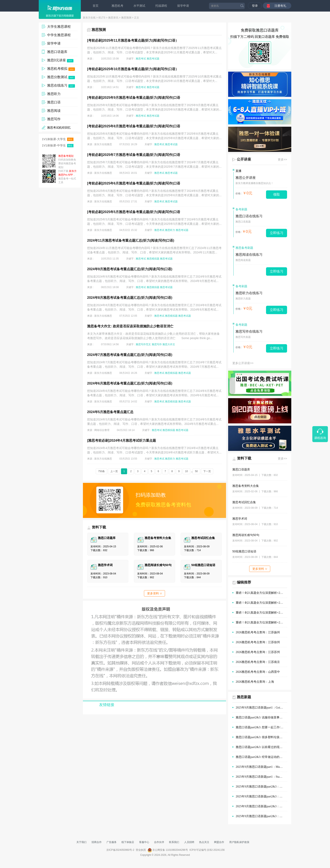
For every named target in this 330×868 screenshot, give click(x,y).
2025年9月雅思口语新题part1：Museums (261, 767)
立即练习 (277, 233)
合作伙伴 (159, 842)
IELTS (102, 18)
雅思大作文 (169, 344)
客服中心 (144, 842)
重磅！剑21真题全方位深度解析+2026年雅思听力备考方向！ (261, 622)
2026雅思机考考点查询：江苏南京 (258, 662)
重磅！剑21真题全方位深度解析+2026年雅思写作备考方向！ (261, 613)
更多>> (282, 159)
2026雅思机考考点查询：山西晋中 (258, 672)
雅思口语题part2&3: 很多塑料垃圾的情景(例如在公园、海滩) (261, 737)
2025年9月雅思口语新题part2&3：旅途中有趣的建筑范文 (261, 816)
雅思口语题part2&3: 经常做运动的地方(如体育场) (261, 757)
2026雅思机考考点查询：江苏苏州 (258, 652)
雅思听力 (170, 230)
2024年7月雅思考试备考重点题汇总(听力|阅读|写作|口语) (130, 355)
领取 (277, 194)
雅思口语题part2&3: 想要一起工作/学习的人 (261, 727)
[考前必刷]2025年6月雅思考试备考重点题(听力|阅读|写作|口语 (134, 183)
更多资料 (154, 593)
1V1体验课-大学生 (58, 139)
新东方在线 (89, 18)
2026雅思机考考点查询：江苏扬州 (258, 632)
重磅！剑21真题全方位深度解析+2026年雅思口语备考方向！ (261, 603)
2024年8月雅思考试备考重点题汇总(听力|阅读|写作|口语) (130, 298)
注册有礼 (280, 6)
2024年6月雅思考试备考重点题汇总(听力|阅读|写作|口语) (130, 383)
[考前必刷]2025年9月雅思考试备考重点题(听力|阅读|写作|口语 (134, 98)
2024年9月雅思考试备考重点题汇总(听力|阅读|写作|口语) (130, 269)
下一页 (207, 471)
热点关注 (204, 842)
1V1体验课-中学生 (58, 146)
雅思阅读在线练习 (249, 255)
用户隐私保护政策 (239, 842)
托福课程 (161, 6)
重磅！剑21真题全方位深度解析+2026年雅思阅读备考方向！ (261, 593)
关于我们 (81, 842)
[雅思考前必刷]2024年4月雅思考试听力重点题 (122, 441)
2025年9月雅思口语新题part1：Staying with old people (261, 777)
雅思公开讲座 (246, 178)
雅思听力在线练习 (249, 293)
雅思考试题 (153, 59)
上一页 (114, 471)
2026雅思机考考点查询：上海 (255, 682)
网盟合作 (219, 842)
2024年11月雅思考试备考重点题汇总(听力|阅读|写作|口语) (131, 240)
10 (186, 471)
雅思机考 (117, 6)
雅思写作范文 (143, 344)
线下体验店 (128, 842)
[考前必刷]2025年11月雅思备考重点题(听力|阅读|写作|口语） (133, 40)
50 (196, 471)
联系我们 (174, 842)
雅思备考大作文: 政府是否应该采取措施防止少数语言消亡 (130, 326)
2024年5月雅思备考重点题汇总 (110, 412)
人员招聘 (189, 842)
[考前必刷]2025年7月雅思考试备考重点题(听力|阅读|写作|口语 (134, 155)
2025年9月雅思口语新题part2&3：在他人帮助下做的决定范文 (261, 806)
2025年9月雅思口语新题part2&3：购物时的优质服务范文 (261, 787)
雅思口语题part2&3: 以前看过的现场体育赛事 (261, 747)
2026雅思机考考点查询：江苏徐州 (258, 642)
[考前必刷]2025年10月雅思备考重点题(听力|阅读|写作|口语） (133, 69)
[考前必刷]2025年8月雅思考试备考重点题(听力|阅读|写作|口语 (134, 126)
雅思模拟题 (153, 259)
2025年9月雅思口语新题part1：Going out (261, 708)
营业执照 (141, 850)
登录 (255, 6)
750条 (101, 471)
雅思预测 (126, 18)
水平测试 (139, 6)
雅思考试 (141, 59)
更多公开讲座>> (243, 363)
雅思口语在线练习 (249, 216)
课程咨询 (320, 438)
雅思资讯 (113, 18)
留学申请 (183, 6)
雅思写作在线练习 (249, 331)
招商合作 (97, 842)
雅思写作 (157, 344)
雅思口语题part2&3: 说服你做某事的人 (261, 717)
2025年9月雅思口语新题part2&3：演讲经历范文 (261, 796)
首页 (96, 6)
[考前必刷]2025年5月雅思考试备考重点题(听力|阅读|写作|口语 (134, 212)
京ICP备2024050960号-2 (120, 850)
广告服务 (112, 842)
